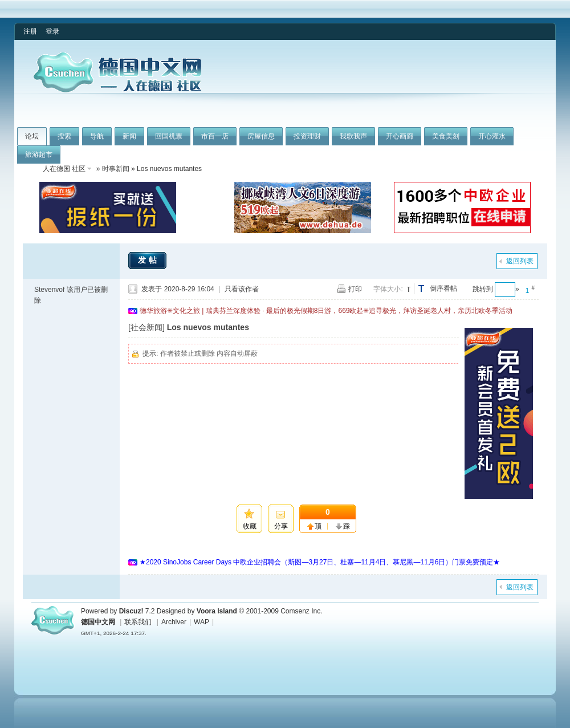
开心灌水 (492, 136)
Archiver (174, 622)
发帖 (149, 260)
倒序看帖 (443, 288)
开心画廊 (400, 136)
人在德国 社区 (64, 169)
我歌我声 (353, 136)
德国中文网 (98, 622)
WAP (201, 622)
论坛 (32, 136)
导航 (97, 136)
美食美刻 (446, 136)
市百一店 (215, 136)
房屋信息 (261, 136)
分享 (281, 526)
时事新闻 (116, 169)
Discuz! (131, 611)
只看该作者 (242, 289)
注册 (30, 31)
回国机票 (169, 136)
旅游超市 (39, 154)
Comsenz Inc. (301, 611)
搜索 (64, 136)
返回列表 (520, 261)
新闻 (129, 136)
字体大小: (388, 289)
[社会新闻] (146, 327)
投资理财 (307, 136)
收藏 (250, 526)
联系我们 (138, 622)
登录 (52, 31)
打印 (355, 289)
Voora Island (217, 611)
